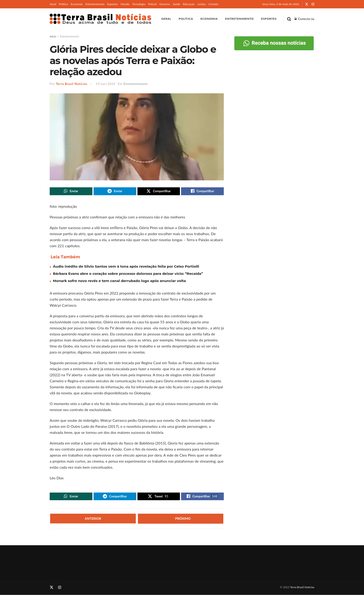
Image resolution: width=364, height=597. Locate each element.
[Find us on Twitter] (52, 590)
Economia (77, 4)
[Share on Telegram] (115, 192)
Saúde (176, 4)
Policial (152, 4)
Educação (189, 4)
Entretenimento (95, 4)
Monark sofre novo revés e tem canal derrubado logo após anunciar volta (119, 282)
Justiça (201, 4)
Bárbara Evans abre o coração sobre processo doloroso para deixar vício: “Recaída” (128, 274)
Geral (53, 4)
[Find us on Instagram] (60, 590)
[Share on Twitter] (159, 192)
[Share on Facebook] (202, 192)
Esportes (113, 4)
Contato (213, 4)
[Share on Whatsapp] (71, 192)
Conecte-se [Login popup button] (304, 19)
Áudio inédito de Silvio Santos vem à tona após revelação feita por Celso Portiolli (126, 267)
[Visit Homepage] (100, 19)
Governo (165, 4)
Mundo (125, 4)
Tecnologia (139, 4)
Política (63, 4)
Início (53, 36)
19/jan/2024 (106, 84)
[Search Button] (289, 19)
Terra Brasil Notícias (72, 84)
